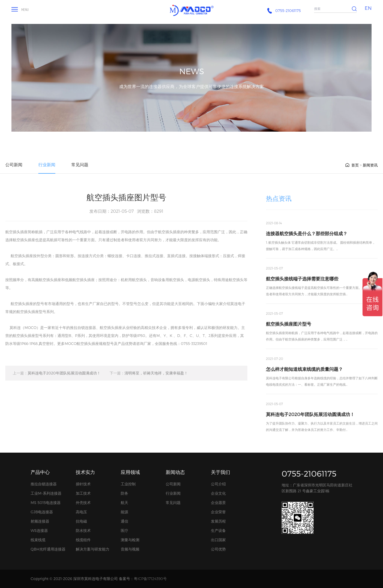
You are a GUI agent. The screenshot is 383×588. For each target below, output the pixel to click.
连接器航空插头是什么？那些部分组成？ (307, 241)
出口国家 (218, 540)
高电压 (81, 512)
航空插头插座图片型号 (289, 332)
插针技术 (83, 484)
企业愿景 (218, 502)
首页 (352, 165)
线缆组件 (83, 540)
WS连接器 (39, 530)
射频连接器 (40, 521)
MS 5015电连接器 (46, 502)
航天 (124, 502)
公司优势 (218, 549)
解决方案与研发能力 (93, 549)
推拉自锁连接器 (44, 484)
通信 (124, 521)
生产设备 (218, 530)
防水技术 (83, 530)
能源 (124, 512)
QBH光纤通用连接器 (48, 549)
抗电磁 (81, 521)
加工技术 (83, 493)
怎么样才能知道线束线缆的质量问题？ (304, 377)
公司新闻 (14, 164)
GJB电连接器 (42, 512)
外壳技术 (83, 502)
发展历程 (218, 521)
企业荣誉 (218, 512)
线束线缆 (38, 540)
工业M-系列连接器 (46, 493)
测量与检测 (130, 540)
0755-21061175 (309, 473)
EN (368, 8)
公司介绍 (218, 484)
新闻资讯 (370, 165)
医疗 (124, 530)
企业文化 (218, 493)
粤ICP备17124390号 (150, 579)
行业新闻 (47, 164)
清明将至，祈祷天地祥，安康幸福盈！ (149, 376)
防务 (124, 493)
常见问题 (80, 164)
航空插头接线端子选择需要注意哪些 (302, 286)
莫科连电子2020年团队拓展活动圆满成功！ (57, 376)
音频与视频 (130, 549)
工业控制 (128, 484)
